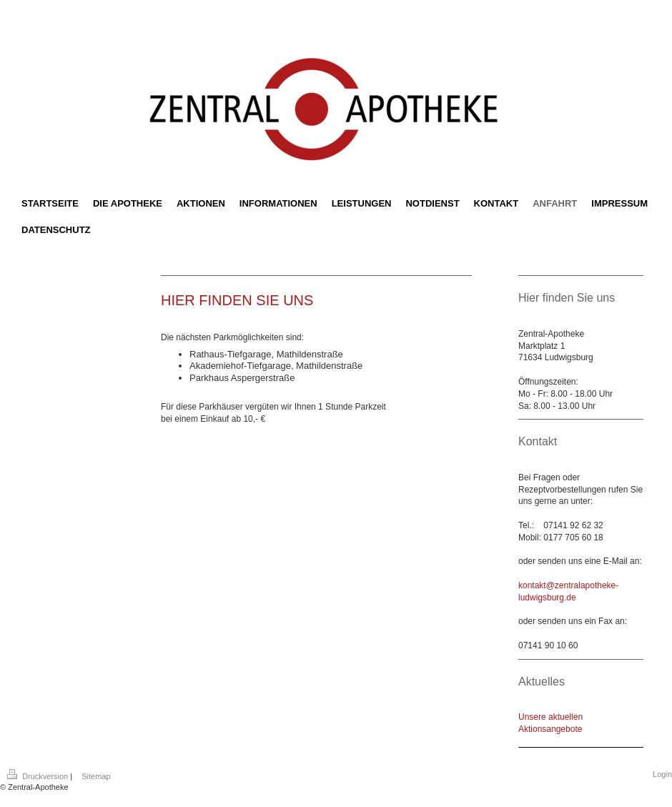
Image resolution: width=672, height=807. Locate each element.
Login (662, 774)
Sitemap (96, 776)
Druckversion (39, 776)
